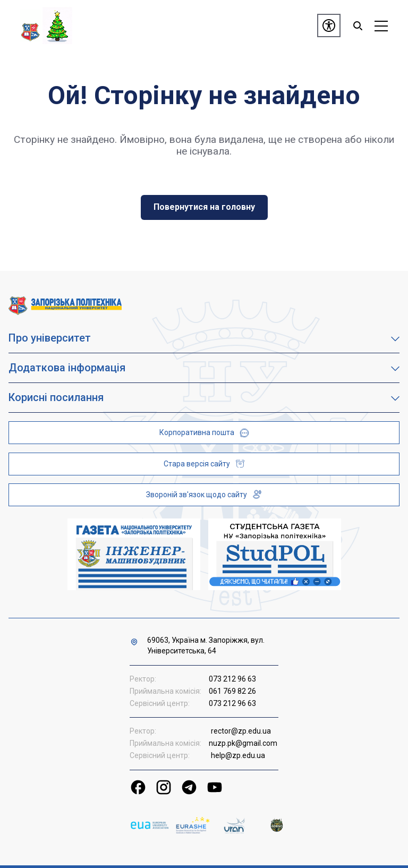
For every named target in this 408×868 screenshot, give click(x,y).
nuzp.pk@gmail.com (243, 743)
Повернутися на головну (204, 207)
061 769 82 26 (232, 691)
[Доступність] (329, 25)
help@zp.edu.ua (238, 755)
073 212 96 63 (232, 679)
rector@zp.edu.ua (241, 731)
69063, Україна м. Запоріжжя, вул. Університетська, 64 (206, 645)
